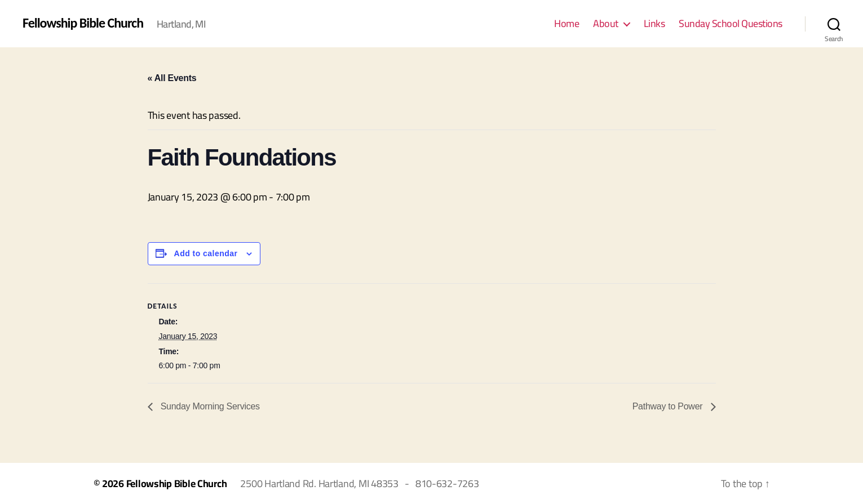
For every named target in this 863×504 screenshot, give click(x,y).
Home (567, 24)
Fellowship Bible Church (83, 23)
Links (654, 24)
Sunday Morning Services (209, 406)
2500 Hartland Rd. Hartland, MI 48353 (319, 483)
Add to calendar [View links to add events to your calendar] (206, 253)
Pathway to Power (669, 406)
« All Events (172, 78)
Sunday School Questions (731, 24)
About (606, 24)
